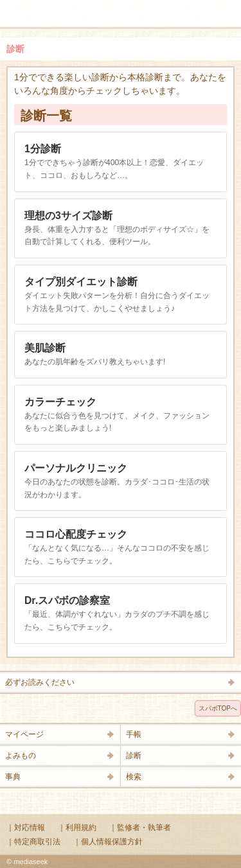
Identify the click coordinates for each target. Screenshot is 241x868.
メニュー (18, 8)
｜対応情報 (26, 828)
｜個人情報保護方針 (108, 842)
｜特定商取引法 (33, 842)
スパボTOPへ (218, 708)
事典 (13, 777)
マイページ (24, 734)
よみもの (21, 756)
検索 (191, 8)
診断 (134, 756)
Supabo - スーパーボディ (123, 16)
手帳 (134, 734)
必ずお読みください (40, 682)
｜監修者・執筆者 (140, 828)
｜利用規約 (77, 828)
